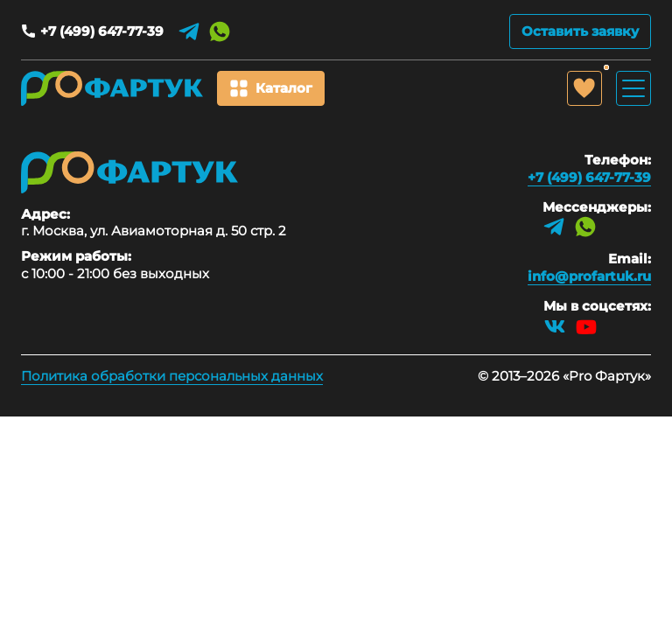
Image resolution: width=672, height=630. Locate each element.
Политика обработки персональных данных (172, 376)
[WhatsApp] (220, 31)
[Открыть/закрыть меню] (633, 88)
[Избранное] (584, 88)
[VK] (555, 326)
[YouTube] (586, 326)
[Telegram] (189, 31)
